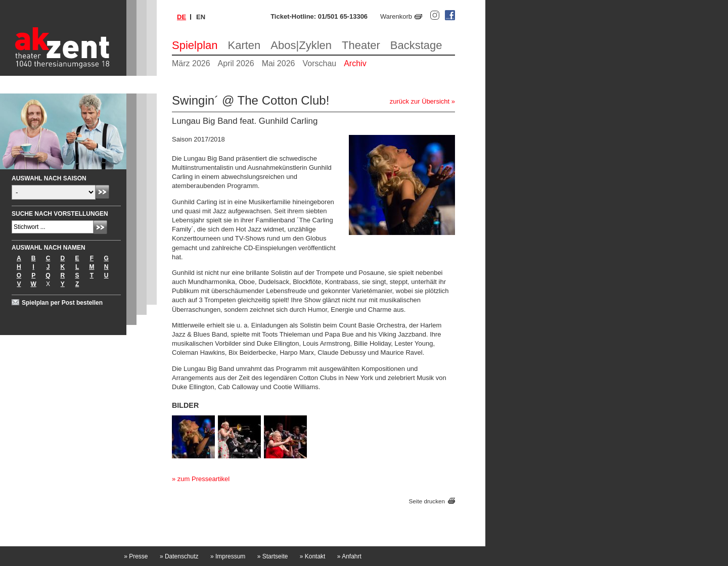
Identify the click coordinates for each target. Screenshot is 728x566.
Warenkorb (396, 16)
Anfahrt (349, 556)
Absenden (102, 192)
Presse (136, 556)
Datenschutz (179, 556)
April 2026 (236, 63)
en (201, 17)
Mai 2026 (279, 63)
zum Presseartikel (203, 479)
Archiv (355, 63)
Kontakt (313, 556)
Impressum (228, 556)
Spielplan (195, 45)
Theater (361, 45)
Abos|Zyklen (301, 45)
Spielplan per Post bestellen (62, 303)
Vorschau (319, 63)
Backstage (416, 45)
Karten (244, 45)
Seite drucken (427, 501)
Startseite (273, 556)
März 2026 (191, 63)
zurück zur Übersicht (420, 101)
